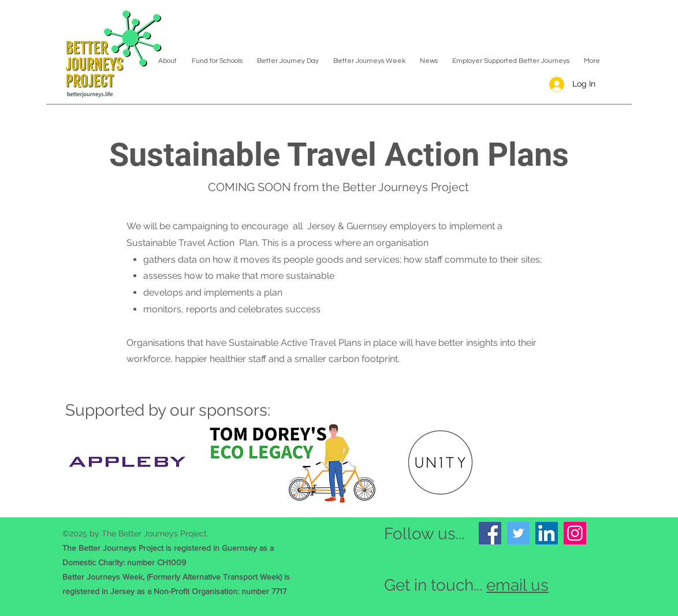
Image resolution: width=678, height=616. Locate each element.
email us (517, 585)
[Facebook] (490, 533)
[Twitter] (518, 533)
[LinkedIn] (547, 533)
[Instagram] (575, 533)
